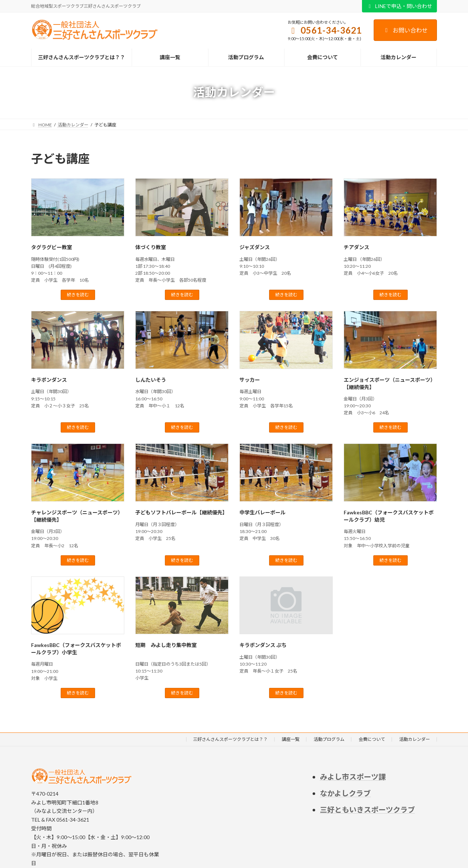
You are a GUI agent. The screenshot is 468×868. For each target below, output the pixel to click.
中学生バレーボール (263, 512)
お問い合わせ (405, 30)
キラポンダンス (49, 380)
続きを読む (78, 295)
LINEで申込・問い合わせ (400, 6)
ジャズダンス (255, 247)
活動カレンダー (415, 739)
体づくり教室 (151, 247)
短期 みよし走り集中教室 (166, 645)
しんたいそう (151, 380)
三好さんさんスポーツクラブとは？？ (230, 739)
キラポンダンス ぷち (263, 645)
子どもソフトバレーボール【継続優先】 (181, 512)
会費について (372, 739)
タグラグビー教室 (52, 247)
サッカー (250, 380)
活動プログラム (329, 739)
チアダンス (356, 247)
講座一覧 (291, 739)
